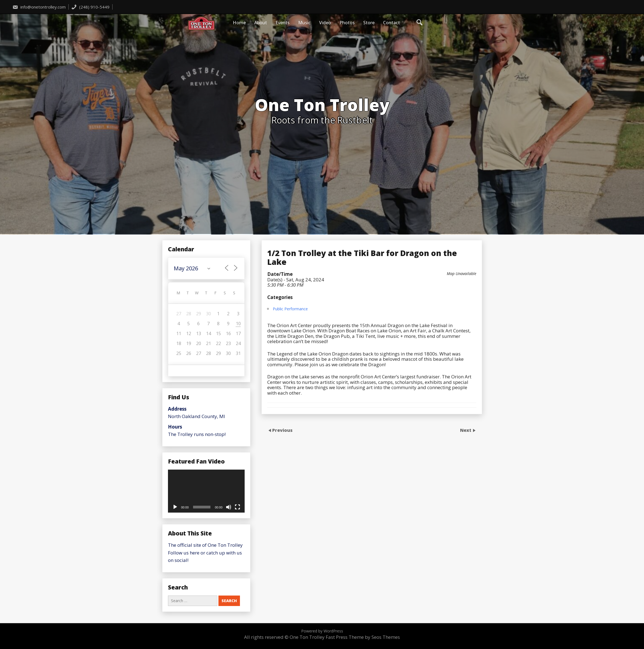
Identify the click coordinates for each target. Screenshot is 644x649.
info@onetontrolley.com (39, 7)
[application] (206, 491)
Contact (392, 23)
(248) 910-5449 (90, 7)
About (261, 23)
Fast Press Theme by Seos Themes (363, 637)
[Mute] (229, 507)
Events (283, 23)
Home (239, 23)
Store (369, 23)
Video (325, 23)
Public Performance (290, 433)
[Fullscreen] (237, 507)
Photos (347, 23)
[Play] (175, 507)
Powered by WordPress (322, 631)
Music (304, 23)
